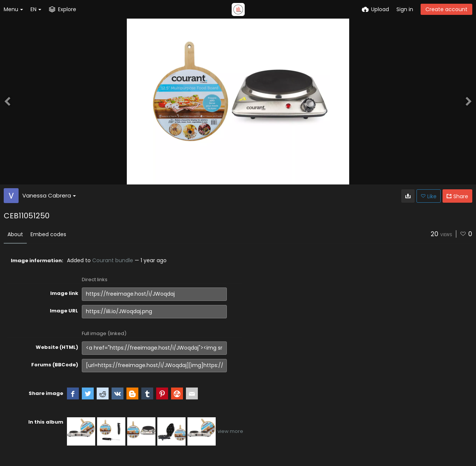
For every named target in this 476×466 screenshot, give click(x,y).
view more (230, 431)
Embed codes (48, 234)
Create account (446, 9)
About (15, 234)
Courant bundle (113, 260)
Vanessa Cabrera (49, 195)
